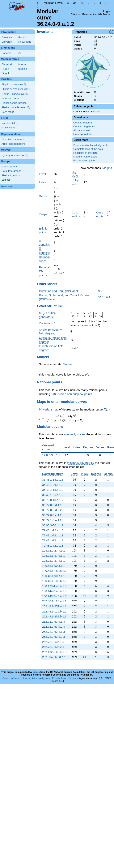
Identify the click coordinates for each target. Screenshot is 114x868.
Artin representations (13, 144)
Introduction (8, 32)
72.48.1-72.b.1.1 (53, 535)
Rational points (50, 382)
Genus (43, 196)
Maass (22, 64)
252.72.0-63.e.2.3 (54, 637)
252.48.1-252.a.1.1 (54, 606)
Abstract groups (11, 175)
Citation (75, 14)
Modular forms (10, 59)
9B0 (101, 291)
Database (7, 186)
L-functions (8, 48)
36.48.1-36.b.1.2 (53, 495)
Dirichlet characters (13, 139)
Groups (6, 161)
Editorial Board (60, 678)
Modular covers (50, 427)
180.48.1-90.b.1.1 (54, 576)
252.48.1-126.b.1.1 (54, 611)
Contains (47, 323)
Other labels (47, 284)
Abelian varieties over (16, 107)
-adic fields (8, 128)
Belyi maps (8, 112)
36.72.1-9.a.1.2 (52, 520)
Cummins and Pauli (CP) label (58, 291)
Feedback (88, 14)
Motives (6, 150)
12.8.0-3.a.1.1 (51, 455)
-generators (47, 315)
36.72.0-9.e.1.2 (52, 515)
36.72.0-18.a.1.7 (53, 500)
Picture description (84, 160)
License (26, 678)
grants (36, 672)
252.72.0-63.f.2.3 (53, 647)
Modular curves (53, 3)
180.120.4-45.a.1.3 (54, 586)
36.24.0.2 (104, 297)
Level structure (50, 306)
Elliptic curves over (14, 84)
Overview (7, 37)
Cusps (43, 214)
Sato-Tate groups (11, 171)
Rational (6, 53)
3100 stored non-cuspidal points (72, 394)
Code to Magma (83, 123)
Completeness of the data (88, 149)
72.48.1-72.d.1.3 (53, 546)
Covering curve (53, 474)
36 (75, 3)
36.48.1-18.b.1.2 (53, 490)
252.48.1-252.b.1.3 (54, 616)
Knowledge (25, 42)
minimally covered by (81, 463)
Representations (11, 134)
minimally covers (75, 434)
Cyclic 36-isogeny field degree (50, 332)
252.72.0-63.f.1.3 (53, 642)
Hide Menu (103, 14)
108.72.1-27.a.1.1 (54, 556)
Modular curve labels (85, 157)
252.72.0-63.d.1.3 (54, 622)
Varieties (6, 79)
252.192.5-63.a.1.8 (54, 652)
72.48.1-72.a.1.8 (53, 530)
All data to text (82, 130)
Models (43, 357)
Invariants (45, 32)
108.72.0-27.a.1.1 (54, 550)
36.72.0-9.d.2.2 (52, 510)
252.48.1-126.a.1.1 (54, 601)
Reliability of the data (85, 153)
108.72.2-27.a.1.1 (54, 561)
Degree (88, 447)
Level (42, 174)
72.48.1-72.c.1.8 (53, 540)
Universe (7, 42)
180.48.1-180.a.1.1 (54, 571)
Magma (107, 168)
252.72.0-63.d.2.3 (54, 627)
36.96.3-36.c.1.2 (53, 525)
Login (107, 11)
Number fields (10, 123)
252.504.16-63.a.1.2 (55, 657)
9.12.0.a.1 (91, 321)
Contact (6, 678)
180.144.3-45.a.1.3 (54, 591)
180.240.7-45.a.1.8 (54, 596)
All (20, 53)
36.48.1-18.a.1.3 (53, 480)
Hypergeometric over (15, 155)
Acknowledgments (41, 678)
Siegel (5, 73)
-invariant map (48, 410)
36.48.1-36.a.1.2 (53, 485)
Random (23, 37)
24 (82, 3)
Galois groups (10, 167)
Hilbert (5, 69)
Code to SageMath (84, 126)
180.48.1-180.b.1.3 (54, 581)
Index (42, 182)
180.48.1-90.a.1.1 (54, 566)
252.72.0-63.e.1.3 (54, 632)
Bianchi (23, 69)
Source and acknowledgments (91, 145)
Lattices (6, 180)
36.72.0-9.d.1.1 (52, 505)
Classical (7, 64)
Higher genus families (14, 103)
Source (73, 678)
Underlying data (82, 134)
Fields (5, 118)
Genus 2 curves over (15, 94)
